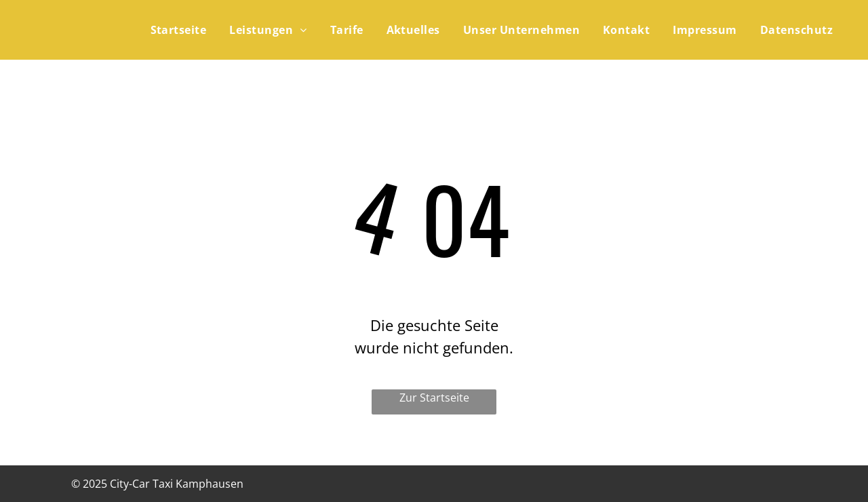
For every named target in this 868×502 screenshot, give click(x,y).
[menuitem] (175, 30)
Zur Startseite (434, 398)
